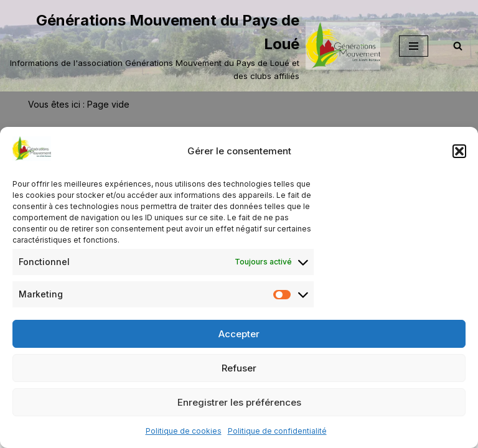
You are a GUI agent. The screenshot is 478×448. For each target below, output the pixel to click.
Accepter (239, 334)
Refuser (239, 368)
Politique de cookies (184, 431)
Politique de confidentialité (277, 431)
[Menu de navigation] (414, 46)
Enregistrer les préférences (239, 402)
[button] (459, 151)
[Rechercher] (458, 46)
